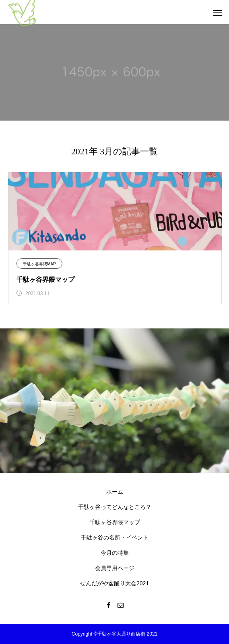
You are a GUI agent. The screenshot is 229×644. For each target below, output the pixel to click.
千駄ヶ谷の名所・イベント (115, 537)
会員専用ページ (115, 568)
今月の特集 (115, 553)
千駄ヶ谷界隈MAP (39, 264)
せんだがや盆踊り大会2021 (114, 583)
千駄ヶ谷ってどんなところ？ (115, 507)
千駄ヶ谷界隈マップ (115, 522)
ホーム (115, 492)
